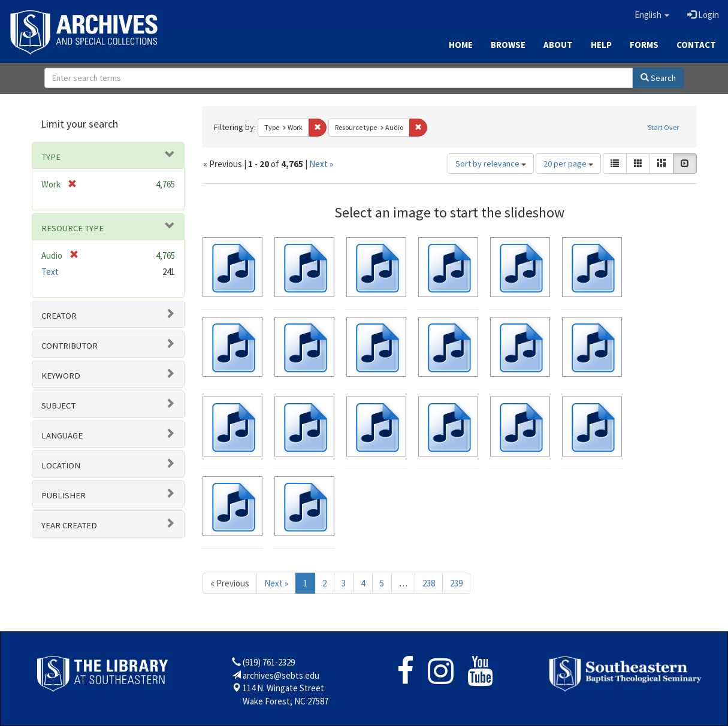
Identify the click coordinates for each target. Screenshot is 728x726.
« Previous (230, 583)
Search (658, 78)
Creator (59, 316)
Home (461, 45)
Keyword (61, 376)
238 (429, 583)
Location (61, 465)
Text (50, 272)
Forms (644, 45)
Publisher (64, 495)
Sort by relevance (491, 164)
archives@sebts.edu (281, 675)
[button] (652, 15)
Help (601, 45)
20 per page (568, 164)
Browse (508, 45)
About (558, 45)
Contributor (70, 346)
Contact (696, 45)
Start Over (663, 127)
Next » (321, 164)
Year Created (69, 525)
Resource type (73, 228)
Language (62, 435)
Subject (58, 406)
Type (51, 157)
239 (456, 583)
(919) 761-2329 (269, 662)
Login (703, 15)
